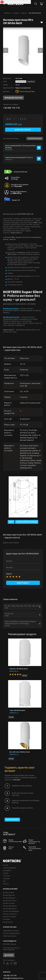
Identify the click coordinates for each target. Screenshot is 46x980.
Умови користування (10, 936)
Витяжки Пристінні (9, 895)
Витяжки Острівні (9, 893)
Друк (11, 522)
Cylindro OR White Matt (19, 669)
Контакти (6, 884)
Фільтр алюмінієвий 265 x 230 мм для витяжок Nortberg (20, 147)
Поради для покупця (13, 98)
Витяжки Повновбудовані (11, 911)
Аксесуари (6, 919)
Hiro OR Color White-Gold (19, 752)
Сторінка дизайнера (10, 868)
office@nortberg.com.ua (13, 978)
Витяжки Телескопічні (10, 914)
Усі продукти (16, 13)
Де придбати (7, 870)
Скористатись (12, 820)
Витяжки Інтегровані (10, 917)
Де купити (9, 955)
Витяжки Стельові (9, 903)
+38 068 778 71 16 (11, 108)
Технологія (7, 876)
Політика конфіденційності (12, 933)
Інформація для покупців (11, 931)
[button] (6, 50)
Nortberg (7, 13)
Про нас (6, 865)
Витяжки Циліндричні (10, 906)
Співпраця (6, 879)
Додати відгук (23, 583)
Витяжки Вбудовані (9, 898)
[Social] (4, 963)
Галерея (6, 873)
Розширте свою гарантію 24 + (20, 185)
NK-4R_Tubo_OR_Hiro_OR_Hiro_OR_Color (23, 607)
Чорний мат (31, 82)
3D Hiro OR (23, 615)
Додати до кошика (23, 130)
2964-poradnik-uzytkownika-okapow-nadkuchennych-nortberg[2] (23, 623)
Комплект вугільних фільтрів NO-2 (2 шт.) (19, 158)
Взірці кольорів (8, 922)
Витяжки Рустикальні (10, 901)
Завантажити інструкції (27, 522)
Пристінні (24, 13)
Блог (5, 881)
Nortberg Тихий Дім (11, 309)
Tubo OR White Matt (17, 710)
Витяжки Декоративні (10, 909)
